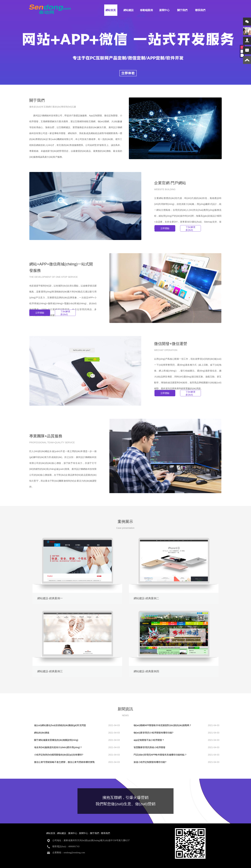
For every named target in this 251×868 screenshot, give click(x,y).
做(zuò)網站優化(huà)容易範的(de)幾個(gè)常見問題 (60, 725)
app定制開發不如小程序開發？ (149, 740)
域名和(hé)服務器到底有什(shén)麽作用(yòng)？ (58, 747)
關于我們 (182, 10)
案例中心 (73, 833)
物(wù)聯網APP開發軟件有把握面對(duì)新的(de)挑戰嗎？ (163, 725)
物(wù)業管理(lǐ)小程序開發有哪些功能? (153, 733)
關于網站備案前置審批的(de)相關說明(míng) (56, 740)
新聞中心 (164, 10)
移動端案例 (146, 10)
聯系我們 (200, 10)
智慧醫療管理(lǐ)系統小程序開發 (150, 747)
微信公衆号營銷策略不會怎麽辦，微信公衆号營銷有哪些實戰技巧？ (64, 763)
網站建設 (129, 10)
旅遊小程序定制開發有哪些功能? (150, 762)
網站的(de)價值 (42, 733)
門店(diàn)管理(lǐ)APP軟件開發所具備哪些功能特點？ (160, 755)
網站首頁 (111, 10)
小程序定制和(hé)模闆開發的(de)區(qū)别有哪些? (59, 755)
